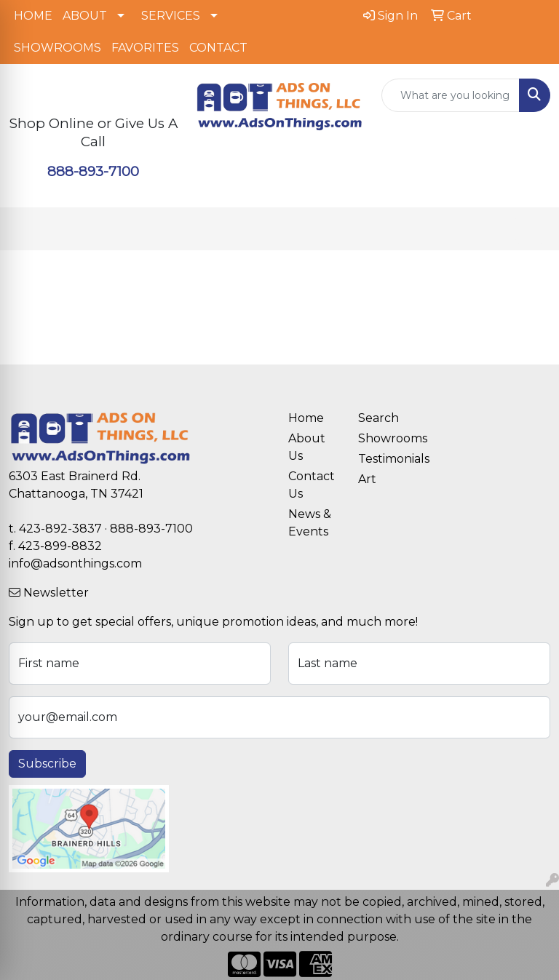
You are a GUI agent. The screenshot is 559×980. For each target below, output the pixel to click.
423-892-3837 (60, 529)
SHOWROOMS (58, 48)
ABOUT (85, 16)
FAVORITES (145, 48)
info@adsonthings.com (75, 563)
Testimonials (384, 459)
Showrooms (384, 438)
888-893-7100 (93, 171)
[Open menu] (530, 229)
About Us (307, 447)
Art (367, 479)
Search (378, 418)
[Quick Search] (451, 95)
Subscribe (47, 764)
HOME (33, 16)
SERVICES (171, 16)
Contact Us (312, 485)
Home (306, 418)
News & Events (310, 523)
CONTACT (218, 48)
